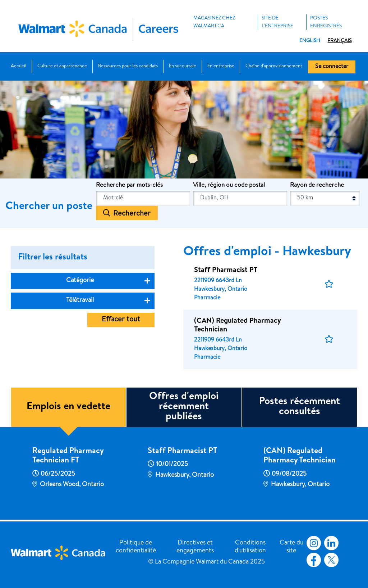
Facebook (312, 560)
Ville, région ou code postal (229, 186)
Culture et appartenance (62, 66)
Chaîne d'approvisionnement (274, 66)
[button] (329, 284)
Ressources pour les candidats (128, 66)
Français (339, 41)
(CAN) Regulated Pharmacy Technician (300, 456)
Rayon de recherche (317, 186)
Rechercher (132, 214)
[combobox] (240, 198)
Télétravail (80, 300)
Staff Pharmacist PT (183, 452)
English (310, 41)
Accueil (19, 66)
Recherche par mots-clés (129, 186)
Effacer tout (121, 320)
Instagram (314, 543)
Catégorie (80, 281)
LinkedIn (331, 543)
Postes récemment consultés (300, 407)
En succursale (183, 66)
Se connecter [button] (332, 67)
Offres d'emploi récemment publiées (184, 407)
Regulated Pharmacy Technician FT (68, 456)
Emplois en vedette (68, 407)
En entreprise (221, 66)
